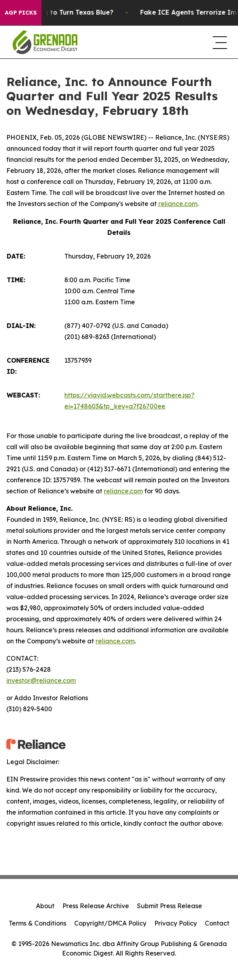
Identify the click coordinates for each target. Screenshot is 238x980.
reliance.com (178, 204)
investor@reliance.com (41, 680)
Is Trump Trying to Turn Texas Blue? (64, 12)
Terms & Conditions (37, 923)
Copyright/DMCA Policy (110, 923)
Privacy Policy (176, 923)
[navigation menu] (219, 42)
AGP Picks (21, 13)
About (45, 906)
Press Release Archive (96, 906)
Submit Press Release (170, 906)
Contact (217, 923)
